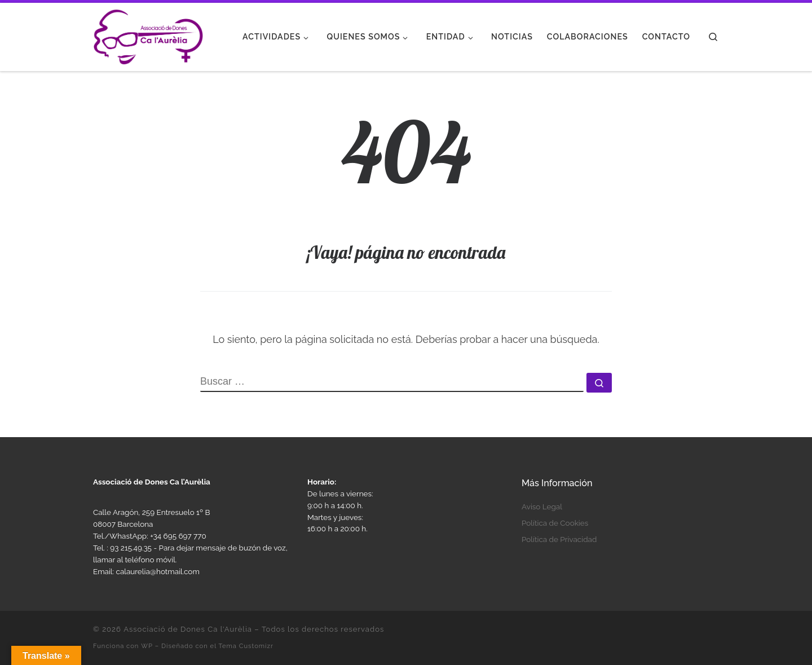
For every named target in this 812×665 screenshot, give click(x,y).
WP (147, 646)
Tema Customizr (246, 646)
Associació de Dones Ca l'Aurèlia (188, 629)
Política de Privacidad (559, 539)
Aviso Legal (542, 507)
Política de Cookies (555, 523)
